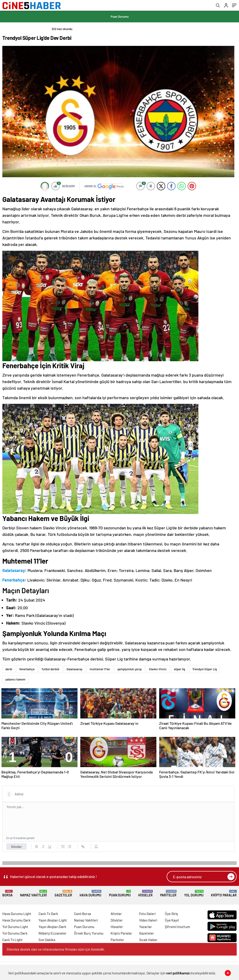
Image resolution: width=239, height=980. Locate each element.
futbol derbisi (51, 669)
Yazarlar (146, 927)
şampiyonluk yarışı (130, 669)
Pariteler (168, 893)
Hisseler (145, 893)
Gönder (16, 847)
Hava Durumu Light (17, 914)
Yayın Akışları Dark (52, 927)
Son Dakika (47, 940)
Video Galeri (148, 920)
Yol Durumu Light (15, 927)
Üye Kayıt (172, 920)
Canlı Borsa (83, 914)
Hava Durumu (90, 893)
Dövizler (117, 920)
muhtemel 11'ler (100, 669)
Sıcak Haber (148, 940)
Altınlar (116, 914)
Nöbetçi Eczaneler (53, 933)
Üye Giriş (171, 914)
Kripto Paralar (224, 893)
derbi (9, 669)
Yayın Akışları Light (53, 920)
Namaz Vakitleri (33, 893)
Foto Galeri (147, 914)
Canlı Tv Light (12, 940)
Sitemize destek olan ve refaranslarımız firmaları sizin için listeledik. (56, 949)
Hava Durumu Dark (16, 920)
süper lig (179, 669)
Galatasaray (74, 669)
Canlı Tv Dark (48, 914)
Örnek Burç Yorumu (89, 933)
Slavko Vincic (158, 669)
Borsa (7, 893)
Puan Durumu (120, 17)
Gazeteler (63, 893)
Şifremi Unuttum (177, 927)
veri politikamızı (178, 973)
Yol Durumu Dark (15, 933)
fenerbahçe (27, 669)
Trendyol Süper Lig (205, 669)
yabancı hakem (15, 679)
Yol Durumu (194, 893)
